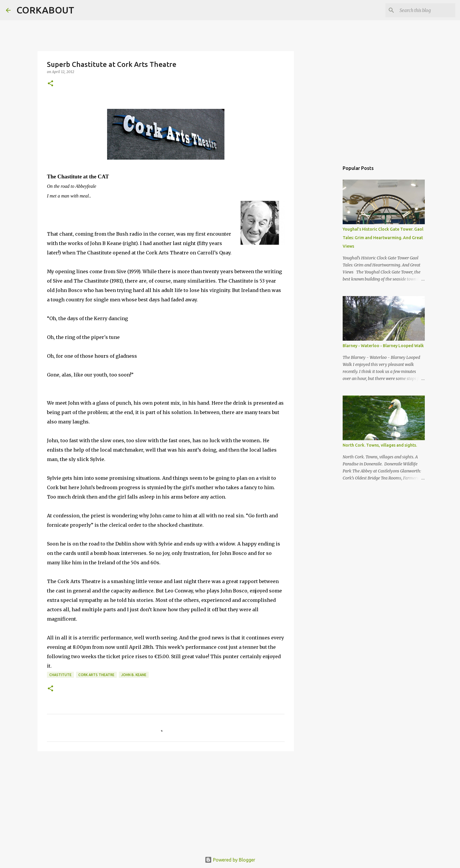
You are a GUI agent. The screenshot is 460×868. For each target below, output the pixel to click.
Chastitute (60, 675)
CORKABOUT (45, 10)
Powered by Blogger (230, 860)
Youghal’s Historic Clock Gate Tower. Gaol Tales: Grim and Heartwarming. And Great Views (383, 238)
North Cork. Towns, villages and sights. (380, 445)
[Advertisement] (166, 801)
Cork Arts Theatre (96, 675)
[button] (50, 84)
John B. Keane (134, 675)
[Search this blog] (425, 10)
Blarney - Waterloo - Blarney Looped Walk (383, 346)
